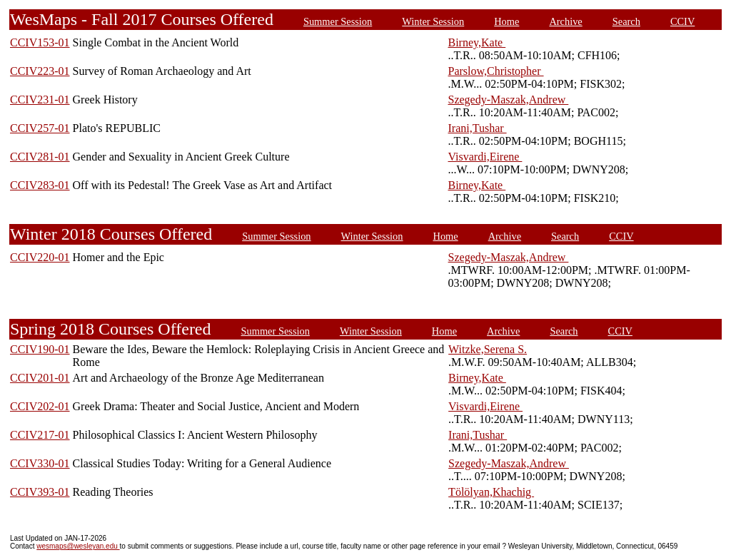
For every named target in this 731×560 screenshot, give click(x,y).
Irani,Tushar (477, 128)
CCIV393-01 (40, 492)
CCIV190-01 (40, 349)
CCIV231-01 (40, 100)
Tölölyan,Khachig (491, 492)
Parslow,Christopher (495, 71)
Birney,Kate (477, 42)
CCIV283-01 (40, 185)
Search (626, 21)
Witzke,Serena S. (488, 349)
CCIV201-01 (40, 378)
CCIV (682, 21)
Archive (565, 21)
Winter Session (433, 21)
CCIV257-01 (40, 128)
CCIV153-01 (40, 42)
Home (506, 21)
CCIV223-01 (40, 71)
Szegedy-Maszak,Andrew (508, 100)
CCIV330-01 (40, 463)
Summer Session (338, 21)
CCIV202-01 (40, 406)
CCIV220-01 (40, 257)
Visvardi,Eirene (485, 157)
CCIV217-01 (40, 435)
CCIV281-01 (40, 157)
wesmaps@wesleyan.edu (78, 546)
